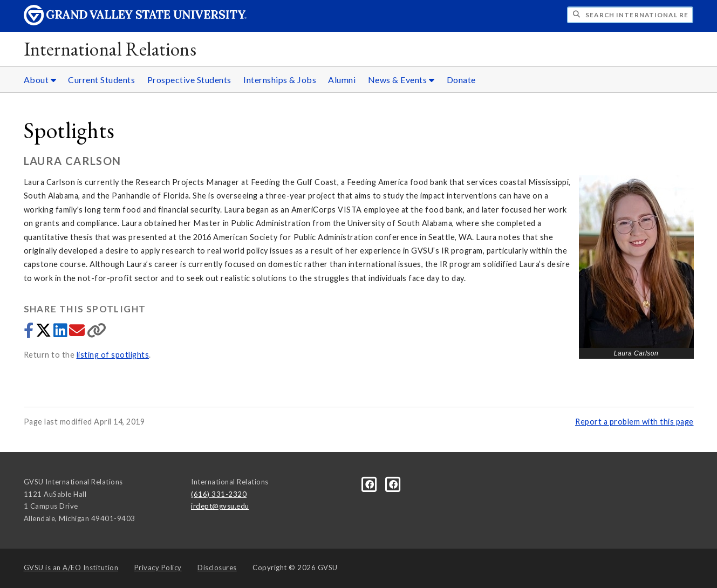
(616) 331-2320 (219, 494)
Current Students (101, 80)
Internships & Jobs (280, 80)
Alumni (342, 80)
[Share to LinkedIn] (61, 333)
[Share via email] (78, 333)
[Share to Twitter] (45, 333)
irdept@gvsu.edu (220, 506)
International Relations (110, 49)
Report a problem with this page (634, 422)
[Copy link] (97, 333)
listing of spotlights (113, 355)
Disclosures (217, 568)
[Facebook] (371, 483)
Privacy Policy (158, 568)
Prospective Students (189, 80)
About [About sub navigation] (40, 80)
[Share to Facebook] (30, 333)
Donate (461, 80)
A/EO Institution (71, 568)
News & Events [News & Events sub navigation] (401, 80)
